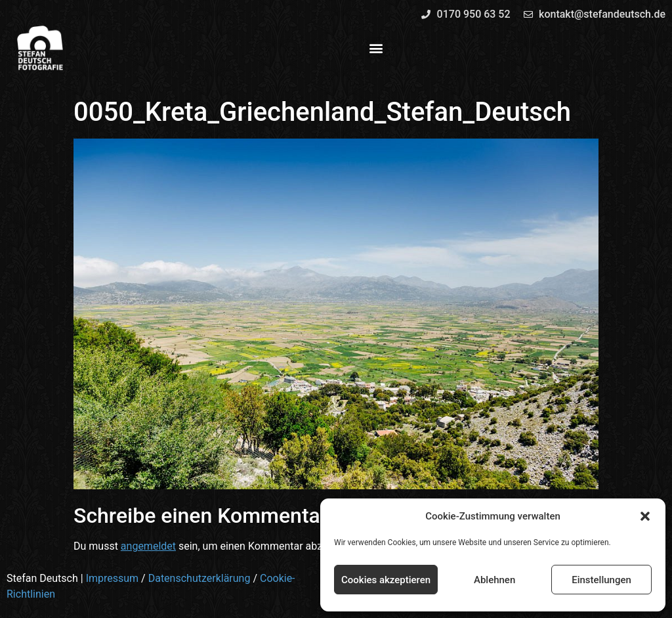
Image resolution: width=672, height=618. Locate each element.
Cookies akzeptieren (386, 580)
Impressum (113, 578)
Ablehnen (494, 580)
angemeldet (148, 546)
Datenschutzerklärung (199, 578)
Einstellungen (601, 580)
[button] (645, 516)
